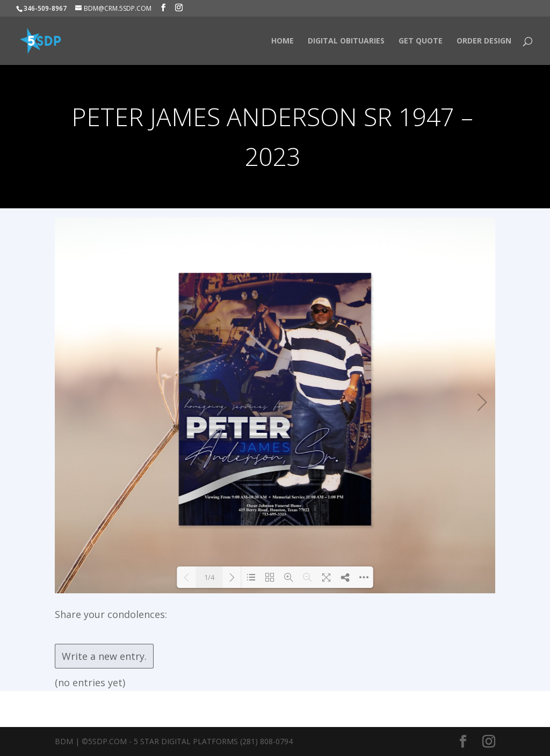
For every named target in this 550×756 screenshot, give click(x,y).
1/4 (209, 577)
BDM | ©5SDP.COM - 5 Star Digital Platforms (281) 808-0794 (174, 741)
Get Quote (421, 41)
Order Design (484, 41)
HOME (283, 41)
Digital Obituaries (346, 41)
